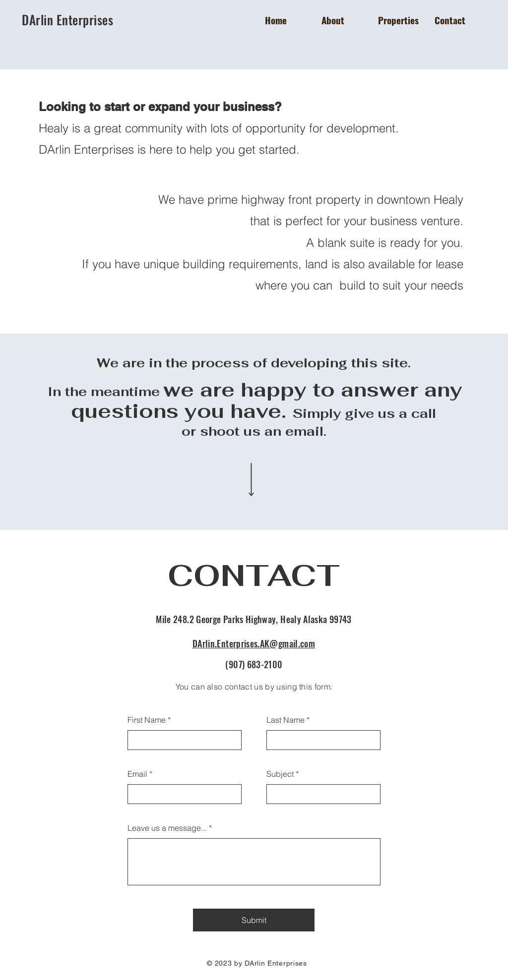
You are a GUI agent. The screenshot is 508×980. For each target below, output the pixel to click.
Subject (280, 774)
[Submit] (254, 920)
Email (137, 774)
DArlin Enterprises (69, 20)
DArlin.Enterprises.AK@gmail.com (254, 643)
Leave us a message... (167, 828)
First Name (147, 720)
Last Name (286, 720)
